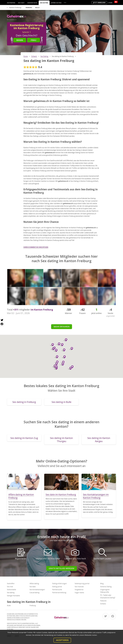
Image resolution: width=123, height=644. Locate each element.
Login (110, 3)
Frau (34, 40)
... (65, 3)
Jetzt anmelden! (99, 3)
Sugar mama (79, 593)
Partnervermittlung (59, 593)
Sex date (33, 587)
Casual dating (34, 593)
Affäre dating (56, 3)
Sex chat (21, 3)
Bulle (37, 8)
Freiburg (29, 8)
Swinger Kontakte (13, 596)
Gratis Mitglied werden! (62, 568)
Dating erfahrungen (59, 584)
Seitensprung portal (82, 584)
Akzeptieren (62, 640)
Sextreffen (11, 3)
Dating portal (57, 587)
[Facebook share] (2, 324)
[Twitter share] (2, 320)
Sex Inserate (79, 587)
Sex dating (44, 3)
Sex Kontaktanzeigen (37, 590)
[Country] (116, 2)
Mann (20, 40)
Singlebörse (79, 590)
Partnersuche (57, 590)
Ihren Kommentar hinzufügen (36, 247)
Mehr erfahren (62, 327)
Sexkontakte (32, 3)
